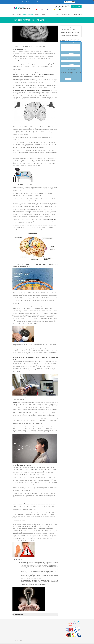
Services (19, 15)
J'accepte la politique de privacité (73, 72)
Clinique (37, 15)
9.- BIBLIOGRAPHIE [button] (18, 614)
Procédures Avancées (28, 15)
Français (49, 9)
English (44, 9)
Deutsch (56, 9)
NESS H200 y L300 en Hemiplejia (68, 30)
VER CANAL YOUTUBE (70, 2)
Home (14, 15)
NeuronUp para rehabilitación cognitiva (70, 32)
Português (62, 9)
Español (38, 9)
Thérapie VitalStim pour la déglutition (69, 35)
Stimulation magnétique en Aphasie (69, 27)
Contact (43, 15)
